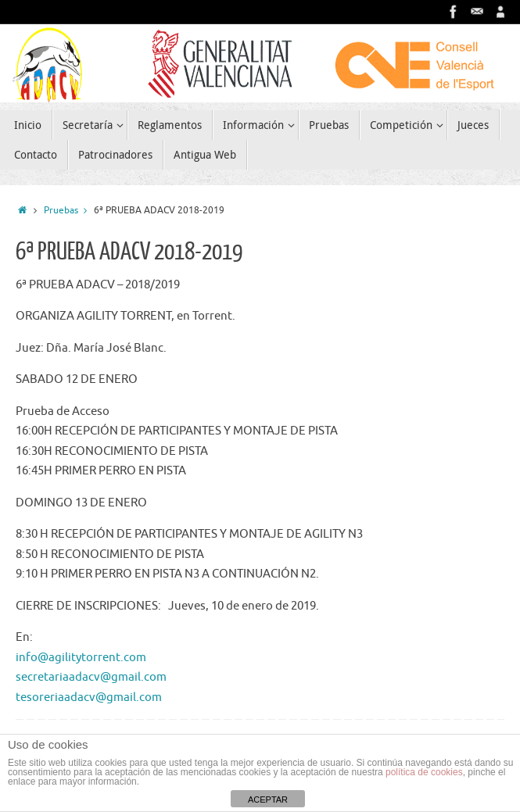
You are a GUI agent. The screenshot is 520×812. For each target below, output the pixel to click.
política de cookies (424, 772)
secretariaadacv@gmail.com (91, 677)
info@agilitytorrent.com (81, 658)
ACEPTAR (268, 799)
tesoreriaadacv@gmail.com (89, 698)
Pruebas (69, 211)
